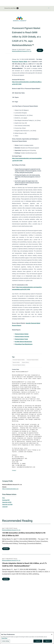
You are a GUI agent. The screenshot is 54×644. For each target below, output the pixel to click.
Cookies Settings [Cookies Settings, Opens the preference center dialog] (6, 641)
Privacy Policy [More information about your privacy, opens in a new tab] (4, 639)
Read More (6, 549)
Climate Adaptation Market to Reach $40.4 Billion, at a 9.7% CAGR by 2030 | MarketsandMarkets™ (24, 565)
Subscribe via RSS (7, 502)
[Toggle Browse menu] (49, 8)
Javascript (5, 507)
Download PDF (6, 500)
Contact (14, 470)
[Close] (52, 635)
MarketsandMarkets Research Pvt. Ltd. (22, 51)
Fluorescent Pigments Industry (19, 365)
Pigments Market (16, 362)
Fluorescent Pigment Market (33, 360)
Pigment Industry (25, 362)
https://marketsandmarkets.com (10, 489)
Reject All (48, 641)
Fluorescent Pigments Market (19, 360)
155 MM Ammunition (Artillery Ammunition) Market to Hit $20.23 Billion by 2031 (24, 534)
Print (3, 498)
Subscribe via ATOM (7, 505)
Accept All (38, 641)
